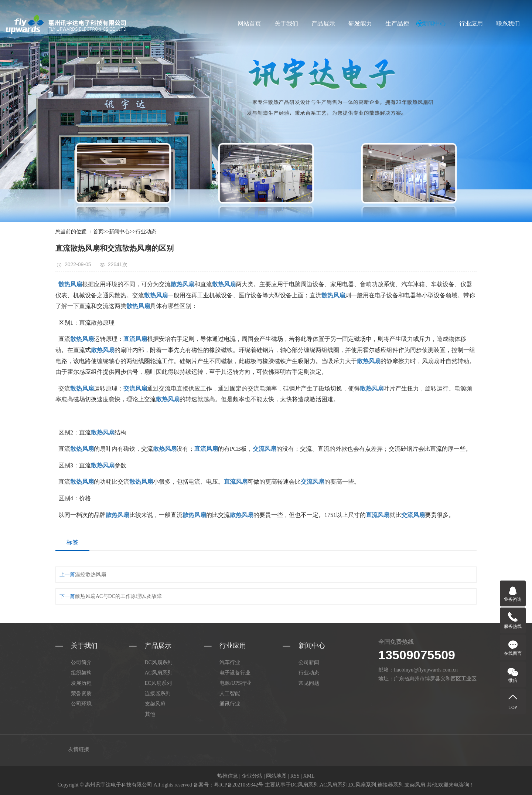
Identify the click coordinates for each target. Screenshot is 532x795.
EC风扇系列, (363, 785)
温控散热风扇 (91, 574)
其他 (150, 714)
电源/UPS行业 (235, 683)
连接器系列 (158, 693)
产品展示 (323, 23)
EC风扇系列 (158, 683)
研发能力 (360, 23)
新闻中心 (434, 23)
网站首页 (249, 23)
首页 (98, 232)
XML (309, 776)
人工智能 (230, 693)
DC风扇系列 (159, 662)
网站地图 (276, 776)
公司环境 (81, 704)
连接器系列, (391, 785)
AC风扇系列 (159, 673)
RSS (295, 776)
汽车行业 (230, 662)
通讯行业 (230, 704)
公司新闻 (309, 662)
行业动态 (146, 232)
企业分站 (252, 776)
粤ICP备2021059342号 (239, 785)
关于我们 (286, 23)
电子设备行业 (235, 673)
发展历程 (81, 683)
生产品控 (397, 23)
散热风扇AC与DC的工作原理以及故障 (118, 596)
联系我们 (508, 23)
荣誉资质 (81, 693)
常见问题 (309, 683)
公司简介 (81, 662)
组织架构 (81, 673)
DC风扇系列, (305, 785)
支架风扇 (155, 704)
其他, (433, 785)
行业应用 (471, 23)
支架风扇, (416, 785)
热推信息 (228, 776)
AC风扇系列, (335, 785)
